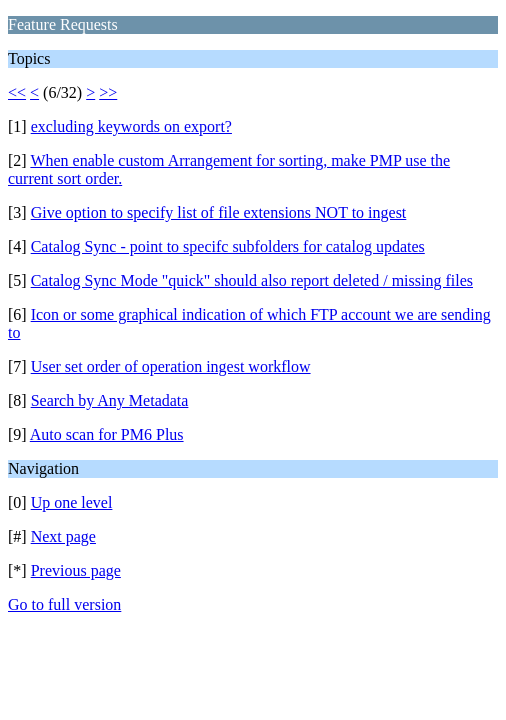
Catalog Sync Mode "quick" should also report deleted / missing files (252, 280)
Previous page (76, 570)
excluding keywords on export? (131, 126)
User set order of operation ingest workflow (171, 366)
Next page (63, 536)
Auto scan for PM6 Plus (107, 434)
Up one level (72, 502)
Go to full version (64, 604)
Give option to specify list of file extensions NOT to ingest (219, 212)
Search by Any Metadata (110, 400)
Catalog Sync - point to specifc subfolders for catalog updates (228, 246)
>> (108, 92)
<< (17, 92)
